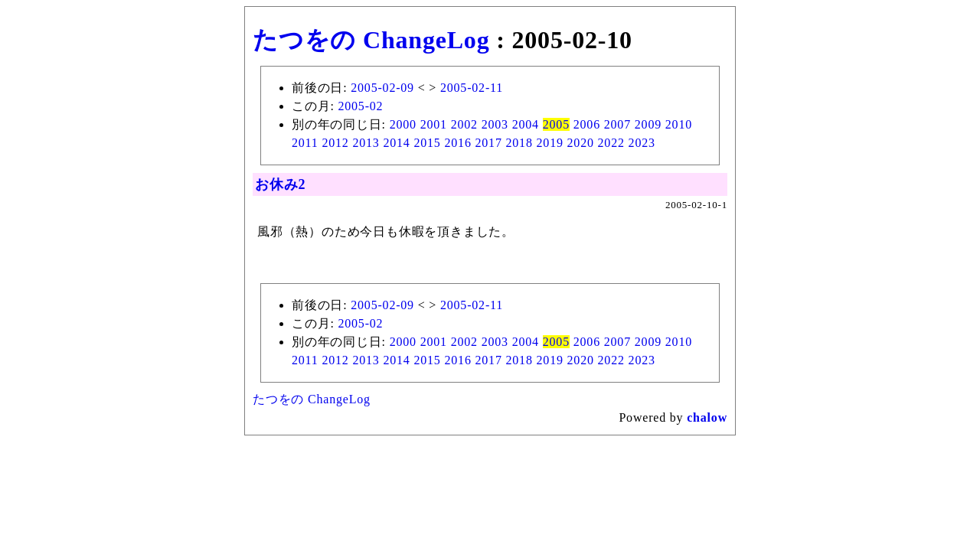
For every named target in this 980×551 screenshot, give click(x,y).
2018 (519, 143)
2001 (434, 124)
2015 (427, 143)
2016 (457, 143)
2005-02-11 (472, 88)
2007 (617, 124)
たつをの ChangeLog (371, 40)
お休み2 (280, 184)
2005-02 (360, 106)
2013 (366, 143)
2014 (396, 143)
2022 (611, 143)
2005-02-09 (382, 88)
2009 (648, 124)
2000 (403, 124)
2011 (305, 143)
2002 (464, 124)
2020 (581, 143)
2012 (335, 143)
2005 (556, 124)
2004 (526, 124)
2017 (489, 143)
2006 (587, 124)
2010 (679, 124)
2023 (642, 143)
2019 (550, 143)
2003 (495, 124)
